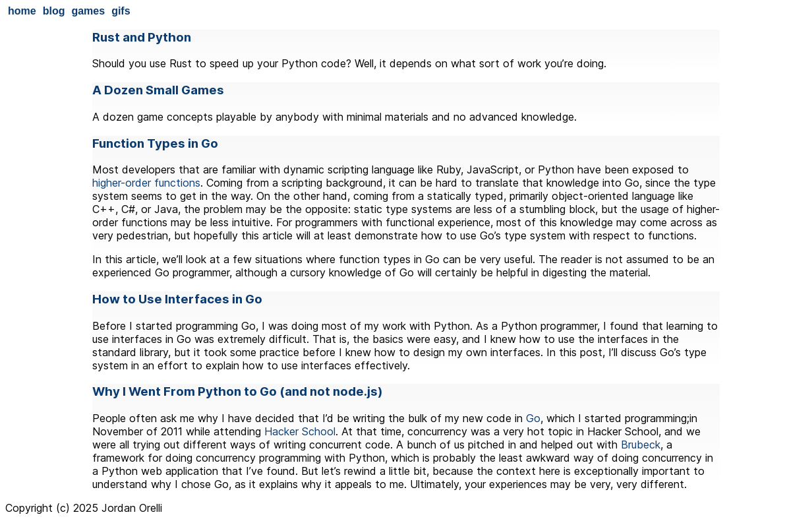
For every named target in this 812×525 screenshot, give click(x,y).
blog (54, 11)
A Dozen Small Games (158, 90)
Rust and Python (142, 37)
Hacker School (300, 431)
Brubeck (641, 445)
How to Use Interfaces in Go (177, 299)
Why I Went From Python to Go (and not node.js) (238, 391)
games (88, 11)
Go (533, 418)
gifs (121, 11)
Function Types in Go (155, 143)
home (22, 11)
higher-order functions (146, 183)
